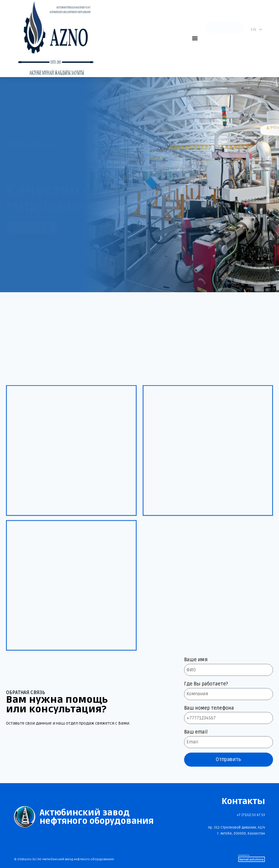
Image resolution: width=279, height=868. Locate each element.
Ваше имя (196, 763)
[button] (195, 36)
